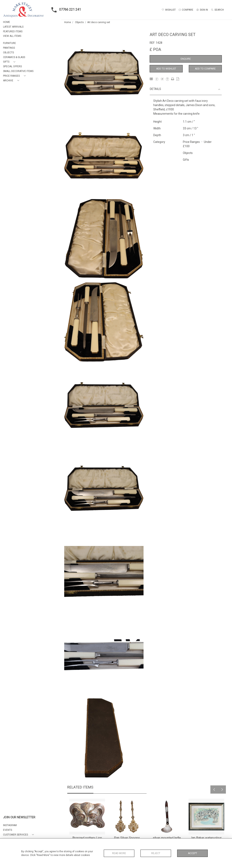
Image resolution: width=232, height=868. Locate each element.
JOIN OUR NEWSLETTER (19, 817)
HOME (7, 22)
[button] (10, 62)
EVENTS (8, 830)
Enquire (186, 59)
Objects (79, 22)
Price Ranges (191, 142)
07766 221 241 (65, 10)
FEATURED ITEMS (13, 31)
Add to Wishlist (166, 69)
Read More (119, 853)
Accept (193, 853)
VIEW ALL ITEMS (12, 36)
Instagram (10, 825)
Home (68, 22)
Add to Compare (205, 69)
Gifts (186, 160)
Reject (156, 853)
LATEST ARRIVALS (13, 27)
